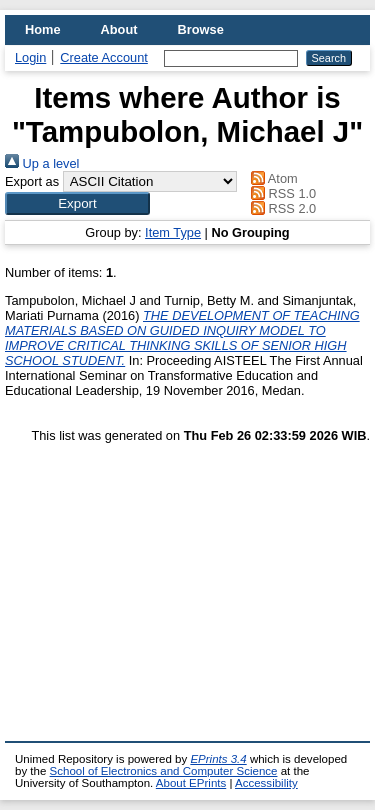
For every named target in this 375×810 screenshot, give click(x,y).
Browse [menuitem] (201, 29)
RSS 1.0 (281, 193)
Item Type (173, 232)
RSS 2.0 (281, 208)
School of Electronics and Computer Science (164, 771)
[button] (77, 203)
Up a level (42, 163)
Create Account (104, 57)
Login (30, 57)
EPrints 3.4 (218, 759)
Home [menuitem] (43, 29)
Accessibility (266, 783)
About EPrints (191, 783)
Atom (271, 178)
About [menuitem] (119, 29)
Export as (32, 181)
